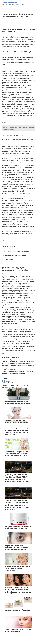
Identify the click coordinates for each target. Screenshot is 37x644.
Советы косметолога (9, 2)
